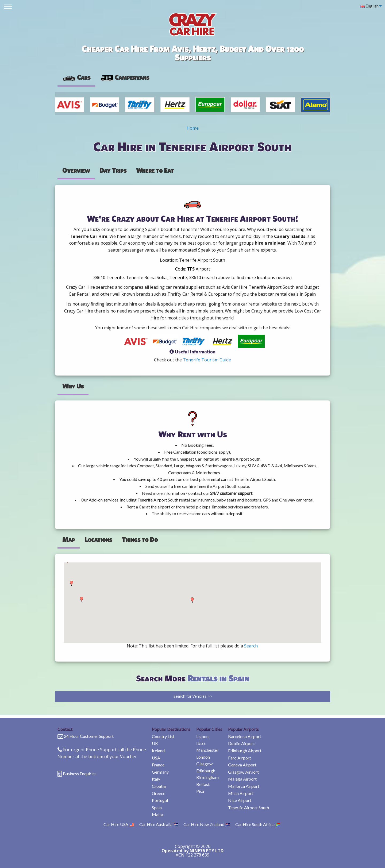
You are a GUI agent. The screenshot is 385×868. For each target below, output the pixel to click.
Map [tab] (69, 539)
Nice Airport (240, 800)
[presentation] (125, 78)
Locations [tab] (98, 539)
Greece (159, 793)
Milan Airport (241, 793)
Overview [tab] (76, 170)
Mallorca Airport (244, 786)
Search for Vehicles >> (193, 696)
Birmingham (207, 777)
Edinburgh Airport (245, 751)
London (203, 757)
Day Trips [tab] (113, 170)
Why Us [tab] (73, 386)
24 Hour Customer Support (89, 736)
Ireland (158, 751)
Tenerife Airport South (249, 807)
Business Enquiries (80, 774)
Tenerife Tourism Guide (207, 360)
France (158, 765)
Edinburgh (206, 771)
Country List (163, 736)
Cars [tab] (76, 77)
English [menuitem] (369, 6)
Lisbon (202, 736)
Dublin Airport (241, 743)
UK (155, 743)
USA (156, 758)
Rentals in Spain (218, 678)
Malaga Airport (242, 779)
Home (193, 128)
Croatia (159, 786)
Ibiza (201, 743)
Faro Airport (240, 758)
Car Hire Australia (159, 824)
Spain (157, 807)
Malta (157, 814)
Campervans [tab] (125, 77)
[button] (71, 583)
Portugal (160, 800)
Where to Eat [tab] (155, 170)
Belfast (203, 784)
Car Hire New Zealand (207, 824)
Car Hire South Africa (258, 824)
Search (251, 646)
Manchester (207, 750)
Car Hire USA (119, 824)
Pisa (200, 791)
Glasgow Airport (243, 772)
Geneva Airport (242, 765)
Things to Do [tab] (140, 539)
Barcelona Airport (245, 736)
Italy (156, 779)
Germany (160, 772)
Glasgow (204, 764)
